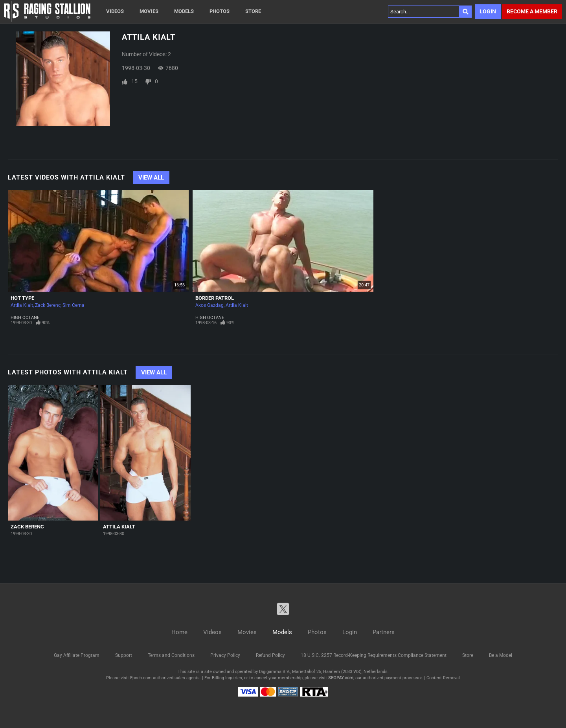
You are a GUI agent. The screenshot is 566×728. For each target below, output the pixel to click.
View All (151, 178)
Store (253, 11)
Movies (149, 11)
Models (184, 11)
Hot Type (22, 298)
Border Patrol (215, 298)
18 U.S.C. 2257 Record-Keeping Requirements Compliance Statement (374, 655)
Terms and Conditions (171, 655)
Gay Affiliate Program (77, 655)
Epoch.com (141, 678)
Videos (115, 11)
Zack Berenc (48, 305)
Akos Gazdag (209, 305)
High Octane (25, 318)
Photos (220, 11)
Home (179, 632)
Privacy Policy (225, 655)
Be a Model (501, 655)
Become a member (532, 11)
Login (488, 11)
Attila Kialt (22, 305)
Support (124, 655)
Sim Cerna (74, 305)
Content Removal (443, 678)
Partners (384, 632)
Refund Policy (270, 655)
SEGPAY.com (341, 678)
